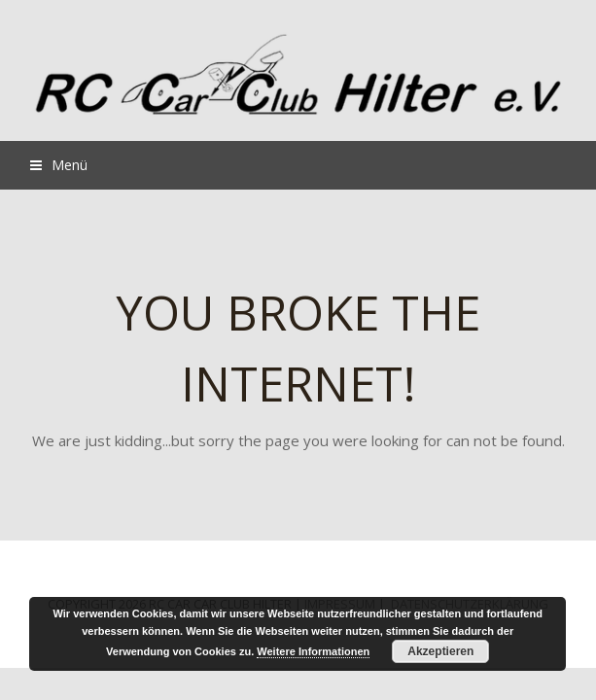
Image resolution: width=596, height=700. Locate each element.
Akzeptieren (440, 651)
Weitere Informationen (313, 651)
